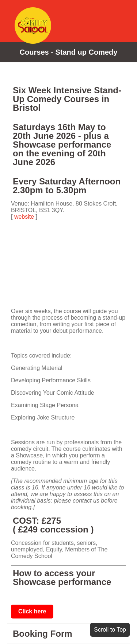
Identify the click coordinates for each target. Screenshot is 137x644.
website (24, 217)
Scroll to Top (110, 630)
